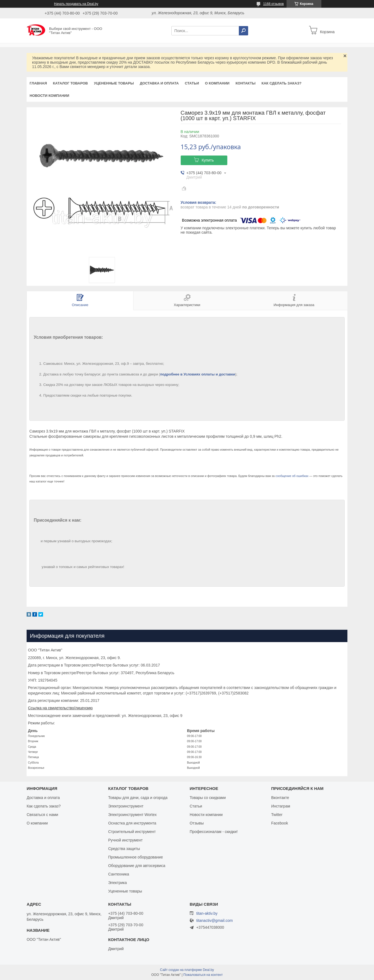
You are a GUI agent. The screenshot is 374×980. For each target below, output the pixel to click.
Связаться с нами (42, 815)
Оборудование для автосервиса (137, 866)
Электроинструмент (126, 806)
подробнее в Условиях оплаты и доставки (198, 374)
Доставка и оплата (159, 83)
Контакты (246, 83)
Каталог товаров (70, 83)
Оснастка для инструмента (132, 823)
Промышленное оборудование (135, 857)
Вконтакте (280, 798)
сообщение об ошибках (292, 476)
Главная (38, 83)
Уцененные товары (114, 83)
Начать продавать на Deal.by (76, 4)
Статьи (192, 83)
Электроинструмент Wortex (132, 815)
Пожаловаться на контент (203, 975)
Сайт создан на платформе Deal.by (187, 970)
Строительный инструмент (132, 832)
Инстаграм (281, 806)
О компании (217, 83)
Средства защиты (124, 849)
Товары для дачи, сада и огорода (138, 798)
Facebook (280, 823)
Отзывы (197, 823)
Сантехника (118, 874)
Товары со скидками (208, 798)
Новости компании (49, 96)
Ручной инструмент (125, 840)
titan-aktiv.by (207, 913)
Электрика (117, 883)
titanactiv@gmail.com (215, 921)
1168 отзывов (274, 4)
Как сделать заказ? (282, 83)
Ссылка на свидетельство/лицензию (60, 708)
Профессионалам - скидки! (214, 832)
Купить (208, 160)
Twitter (277, 815)
